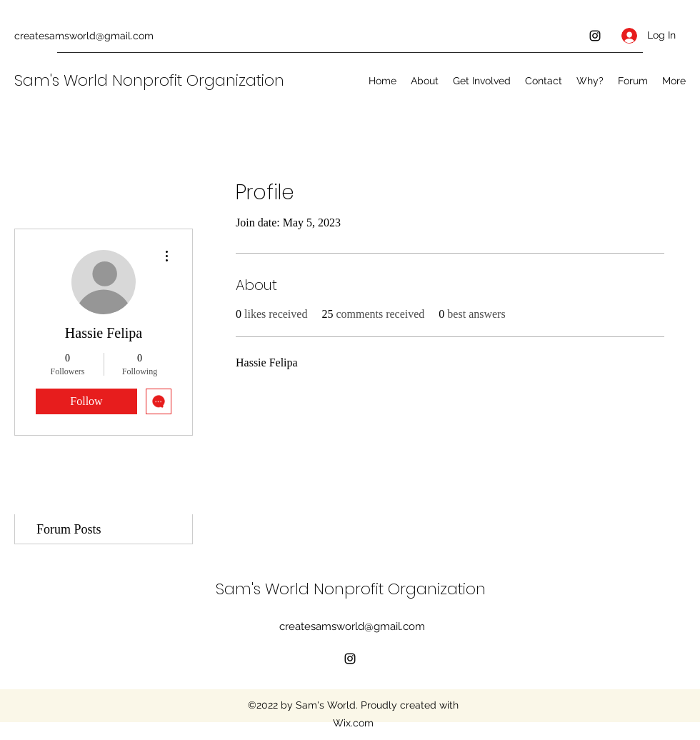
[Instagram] (595, 36)
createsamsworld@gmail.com (84, 36)
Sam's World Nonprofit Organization (151, 80)
